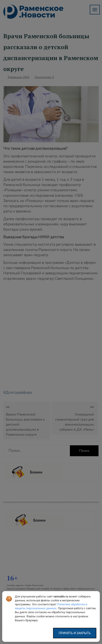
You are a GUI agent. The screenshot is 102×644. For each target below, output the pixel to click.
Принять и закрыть (75, 633)
